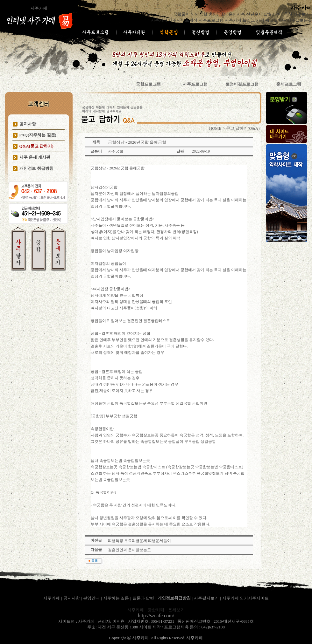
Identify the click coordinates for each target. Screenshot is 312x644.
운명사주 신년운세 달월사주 (255, 14)
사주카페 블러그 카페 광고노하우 (255, 20)
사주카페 (39, 8)
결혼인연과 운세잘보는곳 (129, 550)
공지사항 (28, 124)
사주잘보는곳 (300, 20)
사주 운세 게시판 (35, 157)
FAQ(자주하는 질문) (38, 135)
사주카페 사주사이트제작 (174, 20)
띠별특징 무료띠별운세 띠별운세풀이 (139, 541)
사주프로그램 (211, 20)
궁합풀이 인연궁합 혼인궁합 (200, 14)
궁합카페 (156, 610)
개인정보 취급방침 (36, 168)
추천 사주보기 (298, 14)
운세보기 (176, 610)
